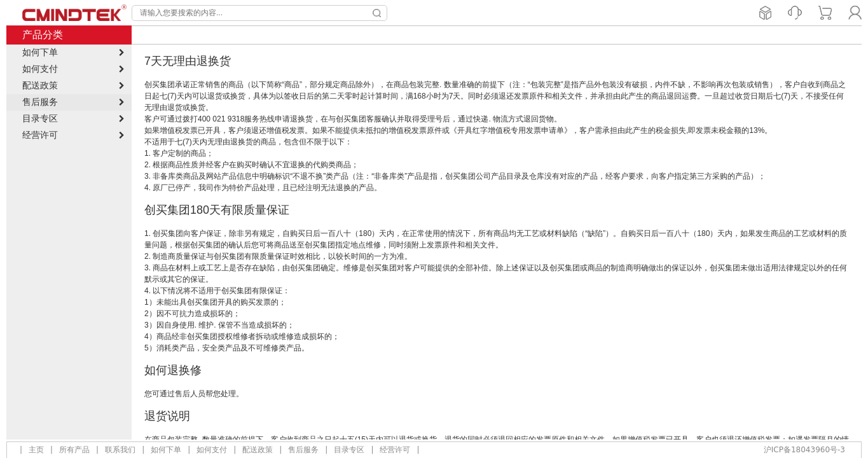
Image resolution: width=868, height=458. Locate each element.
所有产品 (74, 450)
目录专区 (349, 450)
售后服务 (303, 450)
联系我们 (120, 450)
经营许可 (395, 450)
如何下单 (166, 450)
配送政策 (258, 450)
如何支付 (212, 450)
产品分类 (43, 35)
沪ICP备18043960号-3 (804, 450)
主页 (36, 450)
